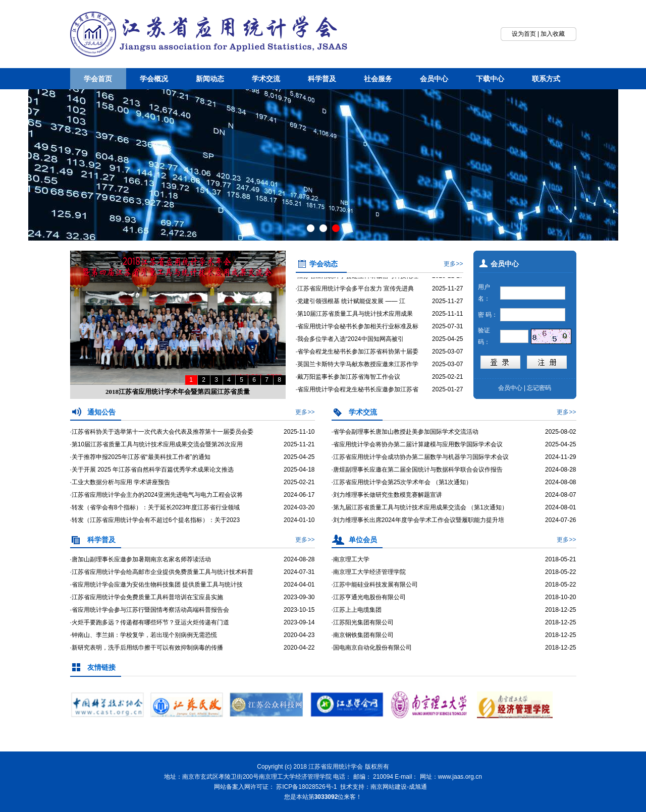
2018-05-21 (560, 559)
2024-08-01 (560, 507)
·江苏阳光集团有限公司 (363, 622)
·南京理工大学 (351, 559)
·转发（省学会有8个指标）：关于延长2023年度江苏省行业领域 (155, 507)
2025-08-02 (560, 432)
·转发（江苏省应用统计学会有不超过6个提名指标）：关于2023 (155, 520)
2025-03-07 (447, 358)
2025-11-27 (447, 282)
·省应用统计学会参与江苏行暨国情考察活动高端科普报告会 (150, 610)
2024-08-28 (560, 470)
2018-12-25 (560, 610)
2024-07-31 (299, 572)
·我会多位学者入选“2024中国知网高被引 (350, 345)
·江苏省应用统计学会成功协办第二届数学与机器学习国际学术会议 (420, 457)
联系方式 (546, 79)
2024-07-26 (560, 520)
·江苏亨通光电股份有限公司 (369, 597)
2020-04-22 (299, 648)
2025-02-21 (447, 383)
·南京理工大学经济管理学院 (369, 572)
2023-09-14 (299, 622)
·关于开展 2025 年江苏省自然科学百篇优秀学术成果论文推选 (152, 470)
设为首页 (524, 34)
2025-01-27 (447, 395)
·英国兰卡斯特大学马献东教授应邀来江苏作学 (357, 370)
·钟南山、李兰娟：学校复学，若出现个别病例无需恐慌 (144, 635)
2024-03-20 (299, 507)
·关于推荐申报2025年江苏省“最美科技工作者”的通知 (140, 457)
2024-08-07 (560, 495)
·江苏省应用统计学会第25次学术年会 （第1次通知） (402, 482)
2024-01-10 (299, 520)
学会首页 (98, 79)
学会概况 (154, 79)
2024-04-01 (299, 585)
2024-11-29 (560, 457)
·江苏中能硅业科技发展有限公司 (375, 585)
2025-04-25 (447, 345)
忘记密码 (539, 388)
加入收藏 (553, 34)
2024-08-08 (560, 482)
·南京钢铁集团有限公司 (363, 635)
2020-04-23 (299, 635)
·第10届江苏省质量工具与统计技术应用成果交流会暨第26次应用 (156, 444)
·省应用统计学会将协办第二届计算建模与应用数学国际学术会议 (417, 444)
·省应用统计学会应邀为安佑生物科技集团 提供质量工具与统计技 (157, 585)
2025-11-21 (299, 444)
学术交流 (266, 79)
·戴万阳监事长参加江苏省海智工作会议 (348, 383)
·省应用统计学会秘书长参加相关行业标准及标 (357, 332)
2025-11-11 (447, 320)
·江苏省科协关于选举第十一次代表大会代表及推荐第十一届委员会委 (162, 432)
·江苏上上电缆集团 (357, 610)
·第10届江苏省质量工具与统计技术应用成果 (355, 320)
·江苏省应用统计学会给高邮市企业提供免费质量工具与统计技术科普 (162, 572)
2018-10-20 (560, 597)
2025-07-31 (447, 332)
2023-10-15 (299, 610)
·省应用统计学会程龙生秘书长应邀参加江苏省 (357, 395)
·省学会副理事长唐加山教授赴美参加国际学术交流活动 (405, 432)
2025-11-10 (299, 432)
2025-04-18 (299, 470)
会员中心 (434, 79)
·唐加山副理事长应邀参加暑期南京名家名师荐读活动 (141, 559)
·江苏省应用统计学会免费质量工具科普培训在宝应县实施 (147, 597)
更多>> (453, 264)
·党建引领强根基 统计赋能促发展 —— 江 (351, 307)
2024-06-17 (299, 495)
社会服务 (378, 79)
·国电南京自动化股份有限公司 (372, 648)
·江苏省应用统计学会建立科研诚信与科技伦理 (357, 282)
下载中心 (490, 79)
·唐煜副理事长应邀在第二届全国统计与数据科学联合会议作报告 (417, 470)
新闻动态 (210, 79)
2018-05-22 (560, 572)
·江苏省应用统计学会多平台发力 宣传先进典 (355, 295)
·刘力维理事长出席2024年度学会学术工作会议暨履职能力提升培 (418, 520)
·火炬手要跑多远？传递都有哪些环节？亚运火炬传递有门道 (150, 622)
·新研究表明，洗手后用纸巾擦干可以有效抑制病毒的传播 (147, 648)
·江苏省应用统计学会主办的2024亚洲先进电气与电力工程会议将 (156, 495)
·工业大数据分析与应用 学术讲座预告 (120, 482)
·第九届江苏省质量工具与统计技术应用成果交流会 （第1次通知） (420, 507)
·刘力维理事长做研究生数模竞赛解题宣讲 (387, 495)
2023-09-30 (299, 597)
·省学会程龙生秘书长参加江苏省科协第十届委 (357, 358)
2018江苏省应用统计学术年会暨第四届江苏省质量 (178, 392)
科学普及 (322, 79)
